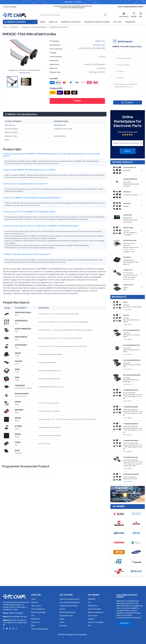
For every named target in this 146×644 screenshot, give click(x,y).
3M (89, 602)
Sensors (63, 609)
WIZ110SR (19, 410)
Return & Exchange (38, 612)
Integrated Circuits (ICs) (68, 606)
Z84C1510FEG (21, 337)
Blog (33, 626)
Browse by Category (71, 22)
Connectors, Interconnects (70, 599)
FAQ (33, 616)
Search (128, 151)
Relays (62, 619)
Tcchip (79, 635)
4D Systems (93, 606)
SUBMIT (128, 103)
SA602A (18, 361)
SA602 (18, 353)
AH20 (17, 450)
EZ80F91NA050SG (23, 329)
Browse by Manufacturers (97, 22)
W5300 (18, 418)
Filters (62, 622)
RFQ (77, 101)
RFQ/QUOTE (130, 22)
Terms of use (36, 606)
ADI (89, 626)
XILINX (85, 635)
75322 (18, 442)
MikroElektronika (99, 45)
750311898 (20, 386)
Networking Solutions (68, 612)
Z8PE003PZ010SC (23, 313)
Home (43, 22)
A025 (17, 377)
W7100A (18, 426)
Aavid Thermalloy (95, 609)
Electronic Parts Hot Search (127, 596)
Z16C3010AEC (21, 345)
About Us (53, 22)
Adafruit (91, 619)
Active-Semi (93, 616)
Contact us (35, 622)
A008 (17, 369)
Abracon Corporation (96, 612)
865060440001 (22, 394)
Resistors (63, 626)
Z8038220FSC (21, 321)
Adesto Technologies (96, 622)
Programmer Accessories (59, 27)
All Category (14, 27)
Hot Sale (118, 22)
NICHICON (92, 599)
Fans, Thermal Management (70, 602)
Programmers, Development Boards (34, 27)
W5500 (18, 402)
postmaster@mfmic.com (17, 617)
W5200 (18, 434)
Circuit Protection (66, 616)
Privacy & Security (38, 609)
